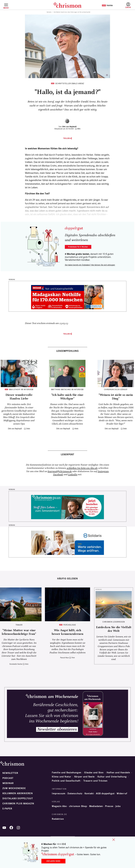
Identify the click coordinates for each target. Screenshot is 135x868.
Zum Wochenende (14, 788)
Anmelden (128, 5)
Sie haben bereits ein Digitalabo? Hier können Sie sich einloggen (90, 265)
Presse (109, 806)
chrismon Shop (78, 806)
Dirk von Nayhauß (69, 127)
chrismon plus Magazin (18, 804)
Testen (107, 5)
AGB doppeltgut (105, 794)
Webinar (8, 783)
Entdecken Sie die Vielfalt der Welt (114, 629)
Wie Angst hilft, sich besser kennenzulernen (67, 632)
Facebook (58, 475)
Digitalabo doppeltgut (18, 799)
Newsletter (10, 773)
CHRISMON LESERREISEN (114, 622)
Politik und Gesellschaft (66, 781)
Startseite (49, 12)
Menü (6, 8)
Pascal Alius (64, 658)
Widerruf (122, 794)
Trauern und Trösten (95, 781)
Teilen (67, 138)
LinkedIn (73, 475)
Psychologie (70, 625)
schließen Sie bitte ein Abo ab (82, 468)
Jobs (118, 806)
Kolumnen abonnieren (18, 793)
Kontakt (89, 794)
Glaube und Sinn (94, 773)
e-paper (7, 809)
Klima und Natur (62, 777)
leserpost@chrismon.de (60, 471)
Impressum (59, 794)
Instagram (103, 471)
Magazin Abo (59, 806)
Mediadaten (96, 806)
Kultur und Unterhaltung (112, 777)
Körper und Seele (84, 777)
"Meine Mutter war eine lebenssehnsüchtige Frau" (19, 632)
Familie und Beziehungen (67, 773)
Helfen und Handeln (118, 773)
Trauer (19, 625)
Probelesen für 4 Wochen (78, 247)
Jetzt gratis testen (53, 861)
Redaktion (58, 819)
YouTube (4, 828)
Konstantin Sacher (16, 664)
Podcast (8, 778)
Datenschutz (75, 794)
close (114, 840)
